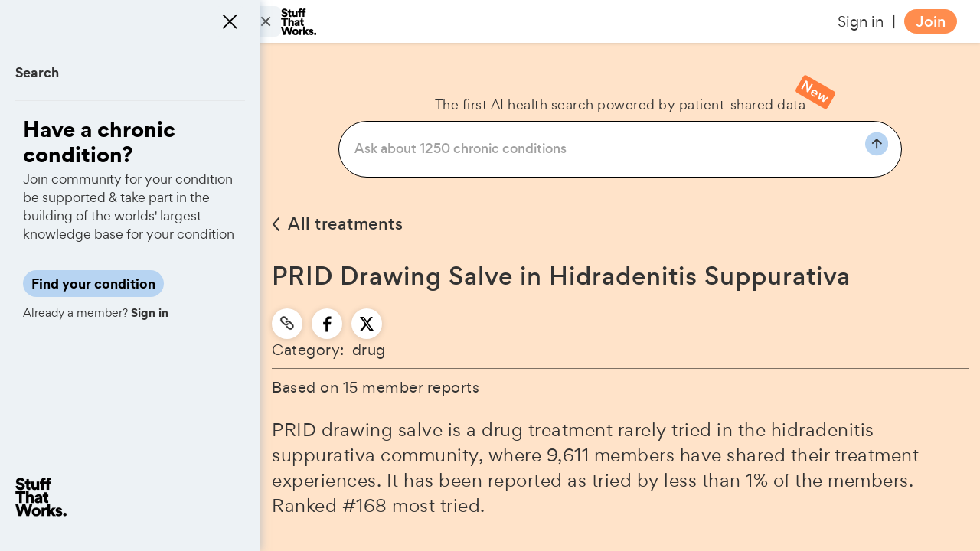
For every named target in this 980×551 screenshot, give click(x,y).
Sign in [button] (861, 21)
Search (37, 72)
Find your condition (93, 284)
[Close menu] (230, 21)
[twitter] (367, 324)
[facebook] (327, 324)
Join (931, 22)
